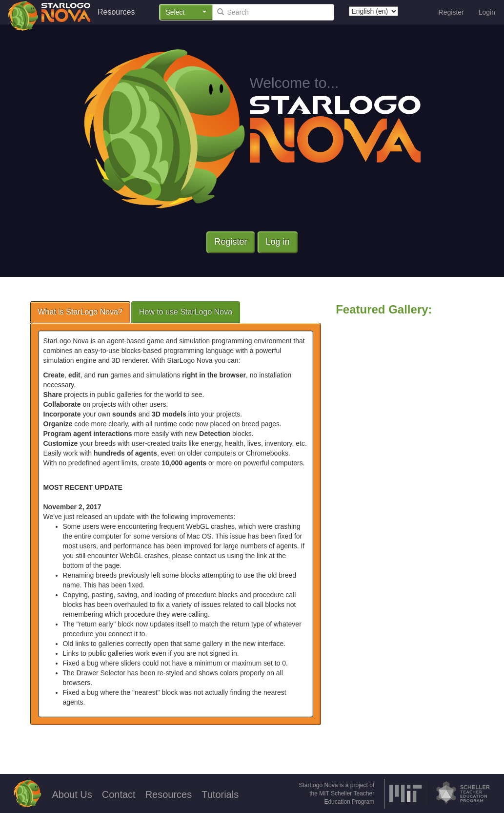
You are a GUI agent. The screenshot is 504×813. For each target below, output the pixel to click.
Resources (116, 12)
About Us (72, 794)
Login (487, 12)
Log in (277, 242)
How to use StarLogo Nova (186, 312)
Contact (119, 794)
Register (451, 12)
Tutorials (220, 794)
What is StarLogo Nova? (80, 312)
